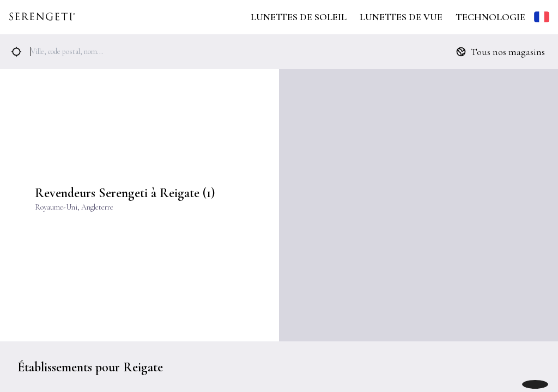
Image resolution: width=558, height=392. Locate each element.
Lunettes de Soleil (299, 17)
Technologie (490, 17)
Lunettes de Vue (401, 17)
